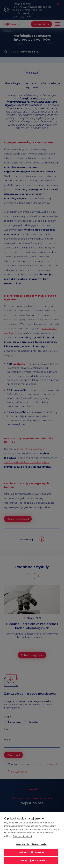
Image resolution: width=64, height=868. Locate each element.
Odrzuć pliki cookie (31, 852)
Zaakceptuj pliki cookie (31, 861)
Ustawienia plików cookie (31, 844)
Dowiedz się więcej (22, 836)
